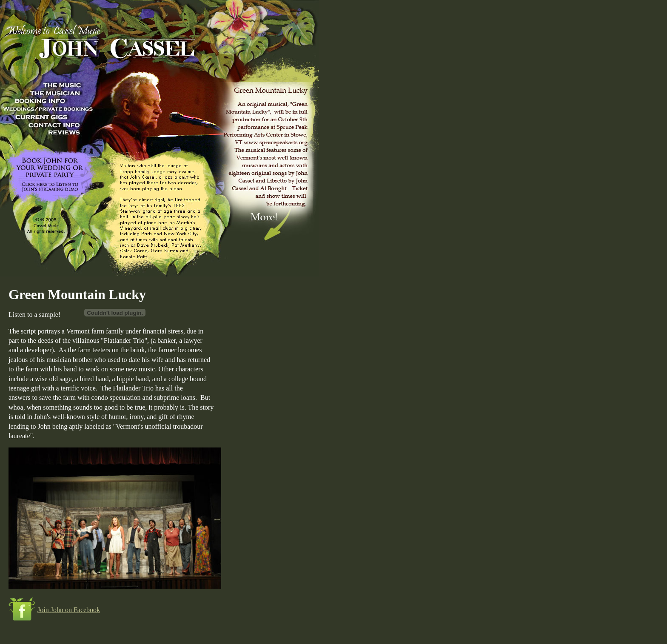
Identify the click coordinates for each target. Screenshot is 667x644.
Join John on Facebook (69, 610)
